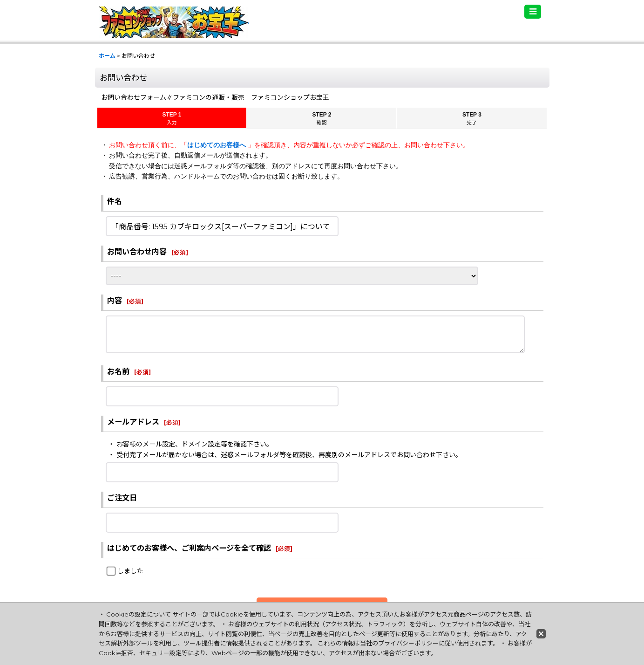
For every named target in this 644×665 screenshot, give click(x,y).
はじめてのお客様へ (217, 145)
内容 (115, 301)
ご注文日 (122, 498)
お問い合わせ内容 (137, 252)
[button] (533, 12)
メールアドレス (133, 422)
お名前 (118, 371)
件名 (115, 201)
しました (130, 571)
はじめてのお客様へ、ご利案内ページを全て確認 (189, 548)
